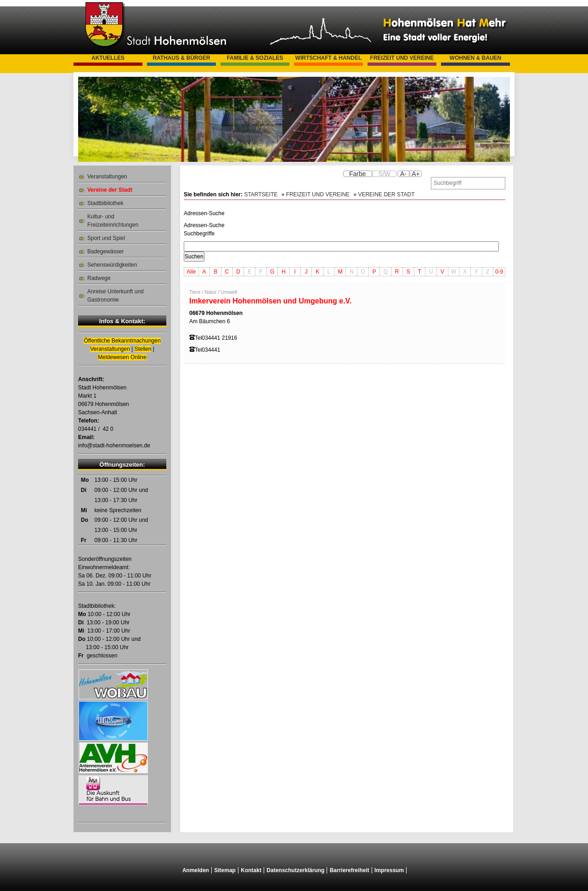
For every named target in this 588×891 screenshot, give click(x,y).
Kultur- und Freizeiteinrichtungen (113, 221)
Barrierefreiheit (350, 870)
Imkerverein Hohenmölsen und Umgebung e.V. (270, 301)
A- (403, 174)
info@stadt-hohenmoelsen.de (114, 445)
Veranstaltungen (107, 177)
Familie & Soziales (255, 58)
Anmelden (196, 870)
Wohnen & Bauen (476, 58)
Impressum (389, 870)
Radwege (99, 278)
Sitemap (225, 870)
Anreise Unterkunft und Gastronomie (116, 296)
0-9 (499, 272)
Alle (191, 272)
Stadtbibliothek (105, 203)
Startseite (261, 194)
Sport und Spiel (106, 238)
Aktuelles (108, 58)
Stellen (143, 349)
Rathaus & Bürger (181, 58)
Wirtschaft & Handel (329, 58)
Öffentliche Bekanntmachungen (122, 341)
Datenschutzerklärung (295, 870)
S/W (384, 174)
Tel (198, 338)
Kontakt (251, 870)
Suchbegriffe (199, 234)
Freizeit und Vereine (402, 58)
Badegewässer (105, 251)
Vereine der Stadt (110, 190)
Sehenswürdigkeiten (112, 265)
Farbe (358, 174)
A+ (416, 174)
